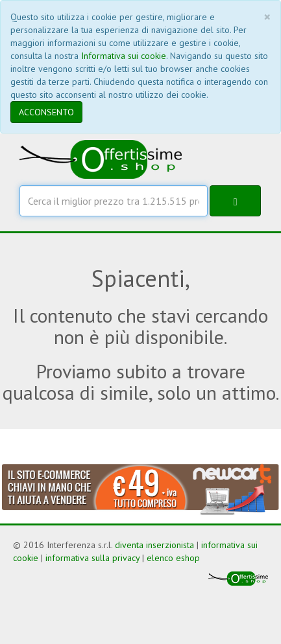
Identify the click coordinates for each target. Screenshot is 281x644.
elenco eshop (173, 558)
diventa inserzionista (154, 545)
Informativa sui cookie (124, 56)
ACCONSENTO (46, 112)
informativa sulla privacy (92, 558)
